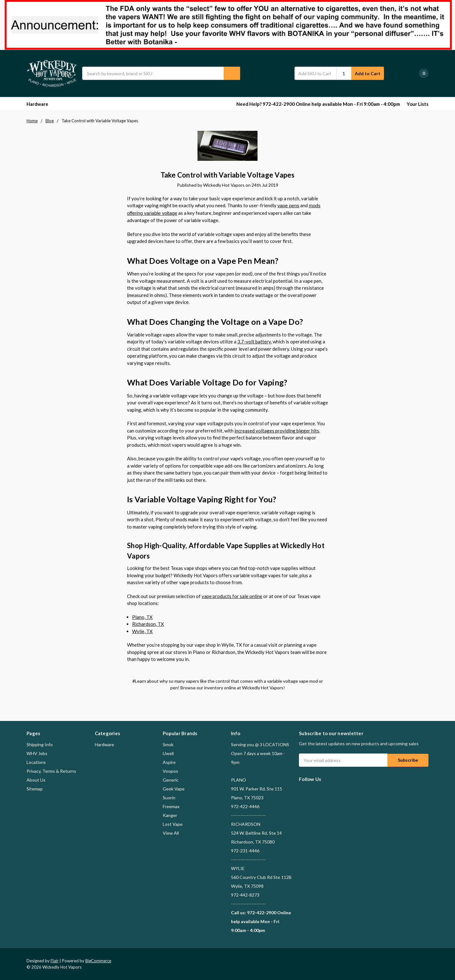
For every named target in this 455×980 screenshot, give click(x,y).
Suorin (169, 798)
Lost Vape (173, 824)
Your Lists (418, 104)
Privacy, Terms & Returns (51, 771)
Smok (168, 744)
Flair (55, 961)
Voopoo (170, 771)
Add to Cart (368, 73)
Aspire (169, 762)
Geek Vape (174, 789)
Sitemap (35, 789)
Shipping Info (40, 744)
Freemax (171, 806)
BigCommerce (98, 961)
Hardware (40, 104)
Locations (36, 762)
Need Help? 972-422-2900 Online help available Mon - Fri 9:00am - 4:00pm (318, 104)
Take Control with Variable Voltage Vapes (228, 175)
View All (171, 833)
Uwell (168, 753)
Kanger (170, 815)
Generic (171, 780)
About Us (36, 780)
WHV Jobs (37, 753)
